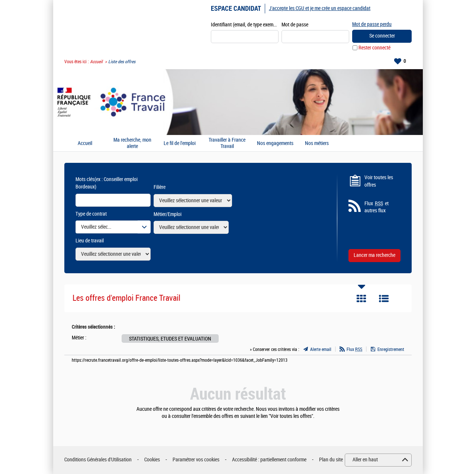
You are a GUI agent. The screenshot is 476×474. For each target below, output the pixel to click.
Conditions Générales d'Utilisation (98, 460)
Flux (354, 349)
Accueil (96, 62)
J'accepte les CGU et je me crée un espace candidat (320, 8)
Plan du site (331, 460)
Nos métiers (317, 144)
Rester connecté (374, 48)
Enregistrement (391, 349)
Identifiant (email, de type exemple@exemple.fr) (245, 25)
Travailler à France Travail (227, 143)
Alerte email (321, 349)
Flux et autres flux (377, 207)
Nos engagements (275, 144)
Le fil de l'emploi (180, 144)
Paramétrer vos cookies (196, 460)
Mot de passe (295, 25)
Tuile (361, 299)
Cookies (152, 460)
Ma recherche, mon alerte (132, 143)
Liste (384, 299)
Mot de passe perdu (372, 24)
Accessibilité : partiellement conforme (269, 460)
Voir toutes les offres (379, 181)
